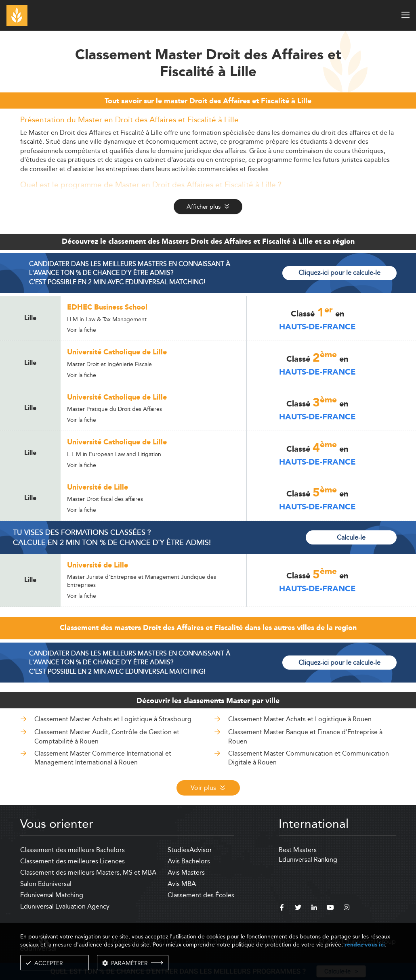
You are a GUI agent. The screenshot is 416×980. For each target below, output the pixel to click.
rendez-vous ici (365, 945)
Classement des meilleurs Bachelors (72, 850)
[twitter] (298, 909)
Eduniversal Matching (52, 895)
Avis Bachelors (189, 861)
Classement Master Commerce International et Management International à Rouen (103, 758)
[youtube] (330, 909)
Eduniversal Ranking (308, 860)
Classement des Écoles (201, 895)
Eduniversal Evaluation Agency (65, 906)
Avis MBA (182, 884)
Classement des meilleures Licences (72, 861)
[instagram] (347, 909)
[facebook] (282, 909)
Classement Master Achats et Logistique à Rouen (300, 719)
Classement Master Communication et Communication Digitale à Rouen (309, 758)
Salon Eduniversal (46, 884)
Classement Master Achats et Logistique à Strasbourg (113, 719)
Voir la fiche (82, 330)
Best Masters (298, 850)
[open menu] (405, 15)
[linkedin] (314, 909)
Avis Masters (186, 872)
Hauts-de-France (317, 327)
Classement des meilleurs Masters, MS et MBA (88, 872)
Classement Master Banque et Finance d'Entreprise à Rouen (305, 736)
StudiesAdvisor (190, 850)
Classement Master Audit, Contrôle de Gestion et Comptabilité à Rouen (107, 736)
